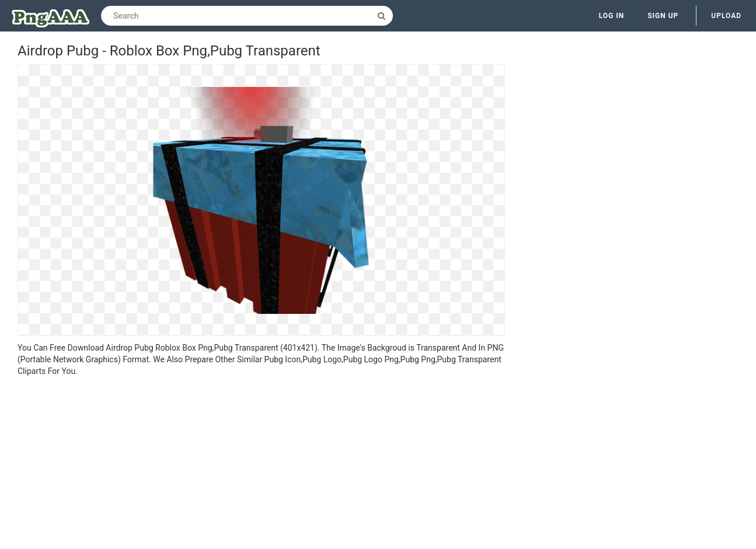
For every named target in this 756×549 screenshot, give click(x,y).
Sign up (663, 16)
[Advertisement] (261, 464)
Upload (726, 16)
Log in (612, 16)
